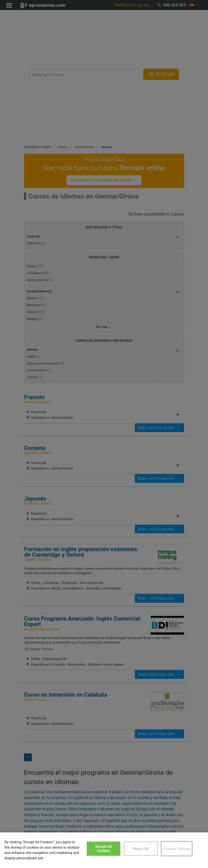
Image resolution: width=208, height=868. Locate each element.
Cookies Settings (177, 849)
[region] (104, 850)
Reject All (141, 849)
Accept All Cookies (104, 849)
